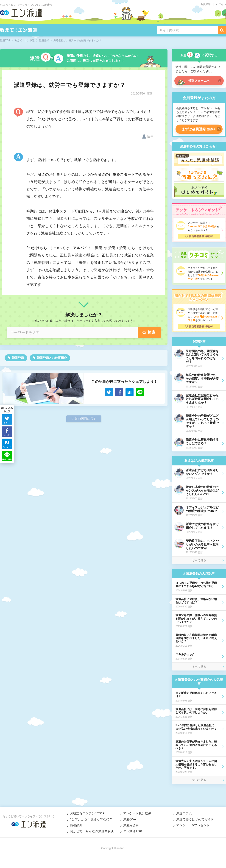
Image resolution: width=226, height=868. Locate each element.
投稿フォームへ (199, 81)
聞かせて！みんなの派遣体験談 (92, 831)
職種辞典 (76, 825)
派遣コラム (184, 813)
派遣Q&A (130, 819)
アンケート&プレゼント (193, 825)
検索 (152, 332)
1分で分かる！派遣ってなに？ (91, 819)
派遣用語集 (131, 825)
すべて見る (199, 560)
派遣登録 (18, 358)
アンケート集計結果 (137, 813)
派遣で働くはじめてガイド (195, 819)
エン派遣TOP (133, 831)
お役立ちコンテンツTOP (87, 813)
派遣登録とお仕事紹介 (52, 358)
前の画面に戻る (86, 419)
